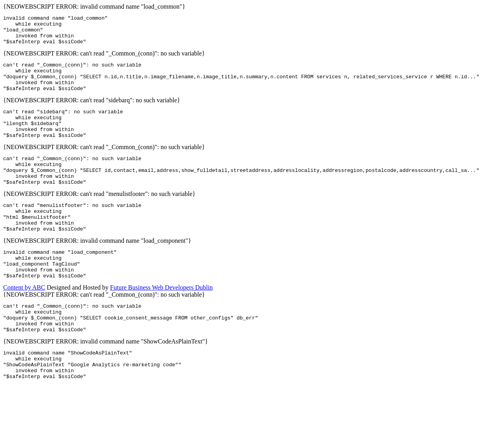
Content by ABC (24, 323)
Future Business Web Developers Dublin (162, 323)
